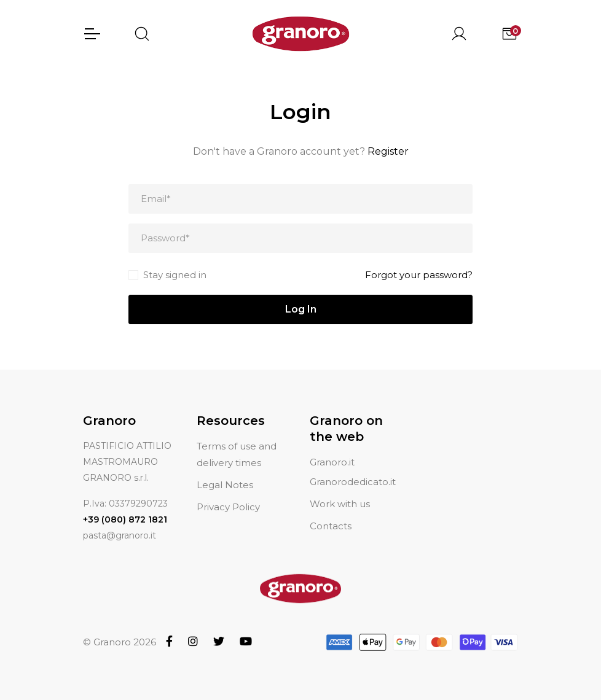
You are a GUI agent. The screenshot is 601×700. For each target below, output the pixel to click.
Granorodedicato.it (353, 482)
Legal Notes (225, 485)
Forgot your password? (419, 275)
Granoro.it (332, 462)
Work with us (340, 504)
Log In (301, 309)
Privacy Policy (228, 507)
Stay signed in (175, 275)
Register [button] (388, 151)
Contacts (331, 526)
